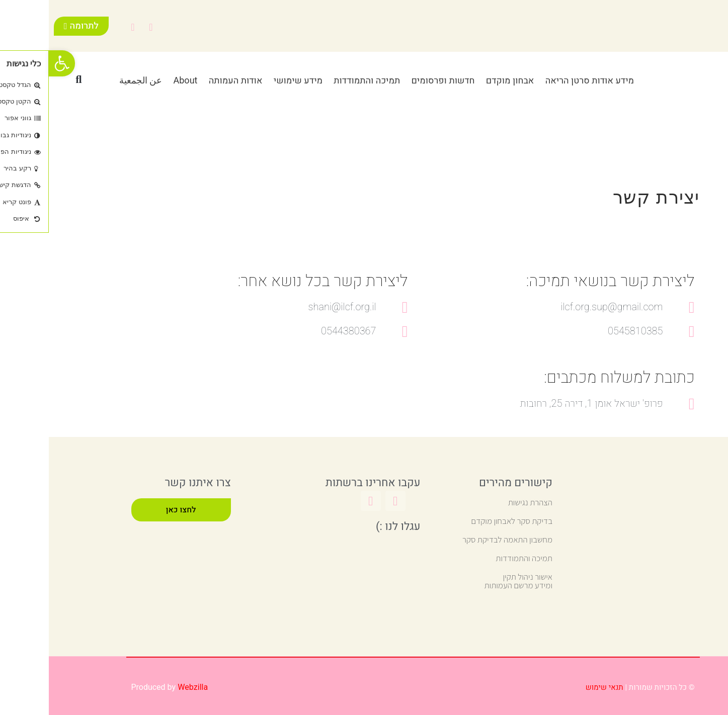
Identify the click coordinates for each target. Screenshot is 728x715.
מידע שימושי (249, 81)
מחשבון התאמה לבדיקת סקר (459, 540)
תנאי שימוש (556, 687)
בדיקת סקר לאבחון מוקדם (463, 521)
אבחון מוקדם (461, 81)
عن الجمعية (92, 81)
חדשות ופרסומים (394, 81)
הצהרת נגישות (481, 502)
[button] (30, 79)
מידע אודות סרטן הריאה (541, 81)
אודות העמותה (187, 81)
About (136, 81)
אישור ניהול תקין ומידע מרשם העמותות (469, 581)
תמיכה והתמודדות (318, 81)
